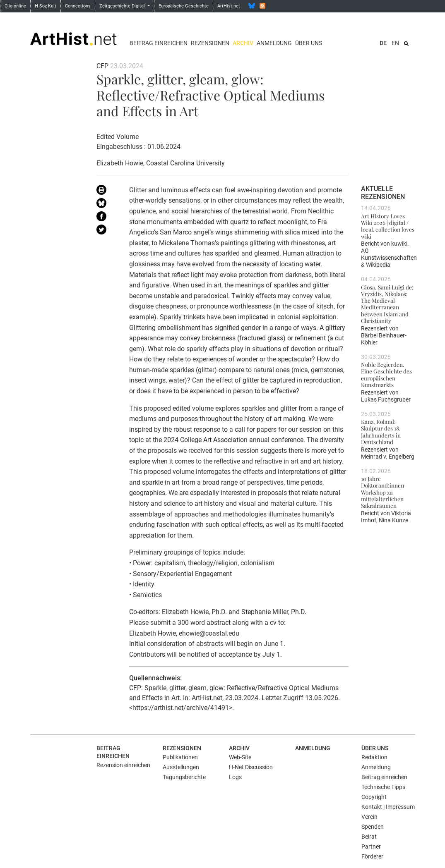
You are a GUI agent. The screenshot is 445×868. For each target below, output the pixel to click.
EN (395, 43)
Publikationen (180, 757)
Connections (78, 6)
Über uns (309, 43)
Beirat (369, 837)
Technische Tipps (383, 787)
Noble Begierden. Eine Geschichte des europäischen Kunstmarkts (386, 374)
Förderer (372, 856)
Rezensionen (210, 43)
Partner (371, 846)
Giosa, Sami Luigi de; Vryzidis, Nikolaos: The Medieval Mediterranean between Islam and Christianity (387, 304)
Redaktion (374, 757)
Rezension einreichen (123, 765)
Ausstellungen (181, 767)
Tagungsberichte (184, 777)
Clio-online (15, 6)
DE (383, 43)
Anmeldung (274, 43)
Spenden (373, 827)
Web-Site (240, 757)
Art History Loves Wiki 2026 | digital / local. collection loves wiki (388, 226)
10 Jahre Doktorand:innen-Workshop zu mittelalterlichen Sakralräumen (384, 492)
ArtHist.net (229, 6)
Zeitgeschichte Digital (123, 6)
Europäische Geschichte (184, 6)
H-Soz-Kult (46, 6)
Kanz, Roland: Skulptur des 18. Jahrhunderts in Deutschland (381, 432)
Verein (369, 817)
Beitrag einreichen (159, 43)
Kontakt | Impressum (388, 807)
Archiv (243, 43)
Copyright (374, 797)
